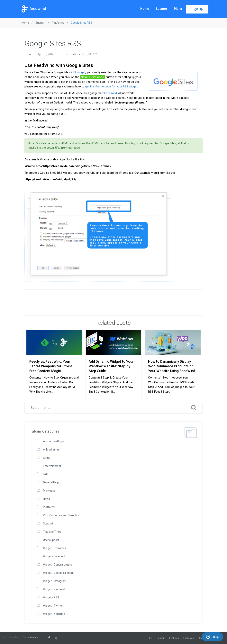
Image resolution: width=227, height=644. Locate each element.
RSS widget (78, 72)
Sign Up (197, 9)
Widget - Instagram (55, 581)
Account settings (54, 441)
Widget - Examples (54, 548)
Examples (189, 638)
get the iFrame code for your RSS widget (111, 86)
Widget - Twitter (53, 606)
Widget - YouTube (54, 614)
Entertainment (52, 466)
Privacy (34, 638)
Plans (178, 9)
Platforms (49, 507)
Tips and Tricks (52, 532)
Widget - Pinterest (54, 589)
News (46, 499)
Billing (47, 458)
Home (145, 9)
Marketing (49, 491)
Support (161, 9)
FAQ (46, 474)
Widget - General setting (58, 565)
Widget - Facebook (54, 556)
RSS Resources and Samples (61, 515)
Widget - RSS (51, 597)
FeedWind (111, 93)
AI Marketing (51, 450)
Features (174, 638)
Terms (26, 638)
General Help (51, 482)
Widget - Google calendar (58, 573)
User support (51, 540)
